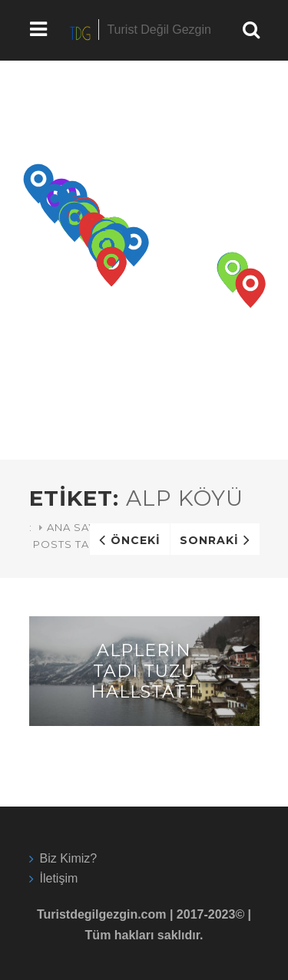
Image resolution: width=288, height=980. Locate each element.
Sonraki (209, 540)
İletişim (59, 878)
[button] (39, 184)
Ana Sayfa (79, 527)
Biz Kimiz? (69, 858)
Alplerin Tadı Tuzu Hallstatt (144, 671)
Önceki (136, 540)
